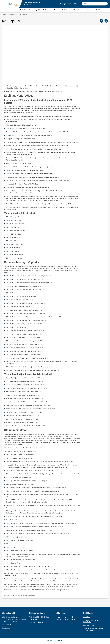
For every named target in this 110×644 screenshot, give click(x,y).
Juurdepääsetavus (66, 4)
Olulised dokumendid (69, 10)
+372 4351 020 (7, 625)
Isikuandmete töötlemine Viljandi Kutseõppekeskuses (93, 630)
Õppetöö (38, 10)
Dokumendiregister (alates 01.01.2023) (91, 621)
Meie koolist (56, 10)
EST (76, 4)
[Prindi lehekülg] (106, 21)
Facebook (59, 618)
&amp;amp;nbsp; (42, 55)
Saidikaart (60, 640)
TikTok (66, 618)
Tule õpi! (30, 10)
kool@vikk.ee (6, 628)
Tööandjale (91, 10)
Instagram (73, 618)
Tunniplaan (87, 617)
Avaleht (22, 10)
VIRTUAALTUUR (88, 625)
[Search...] (106, 4)
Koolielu (46, 10)
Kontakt (99, 10)
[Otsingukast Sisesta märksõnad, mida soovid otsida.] (95, 4)
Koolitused (82, 10)
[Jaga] (101, 21)
